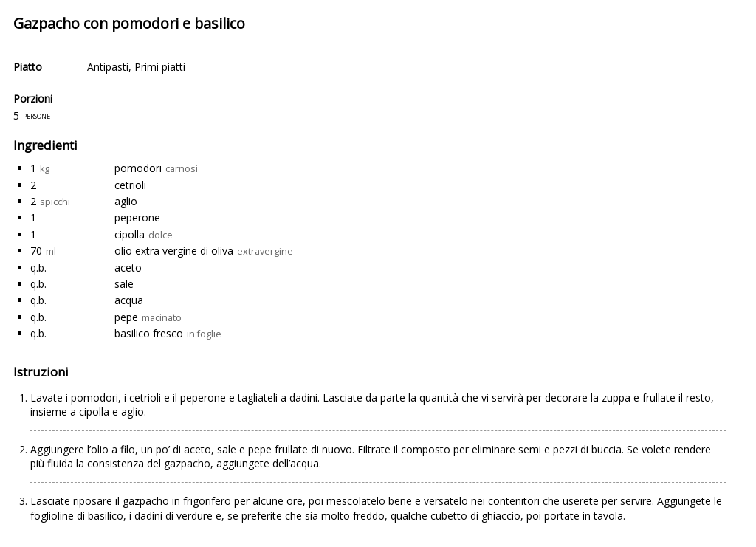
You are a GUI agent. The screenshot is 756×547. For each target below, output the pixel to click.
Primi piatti (160, 67)
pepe (126, 317)
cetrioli (130, 185)
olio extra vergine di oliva (174, 251)
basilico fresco (149, 333)
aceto (128, 268)
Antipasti (108, 67)
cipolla (130, 234)
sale (124, 284)
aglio (126, 201)
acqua (129, 300)
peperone (137, 217)
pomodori (138, 168)
